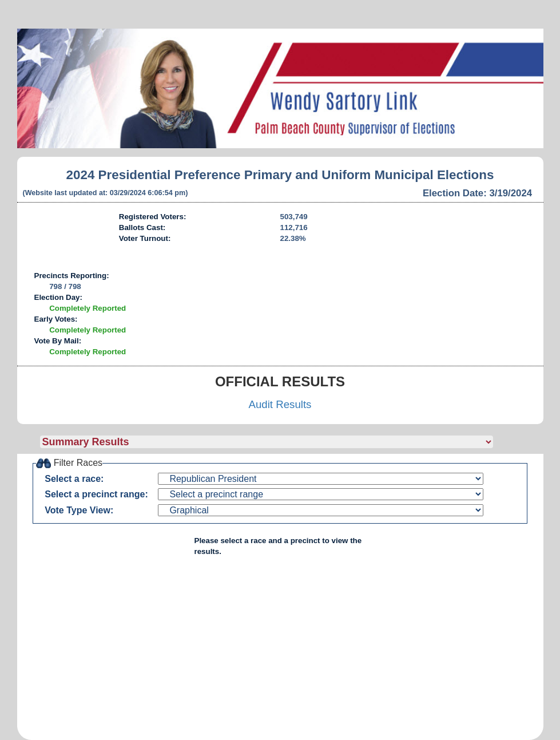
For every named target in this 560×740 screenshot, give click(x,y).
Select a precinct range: (96, 494)
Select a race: (74, 479)
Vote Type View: (79, 510)
